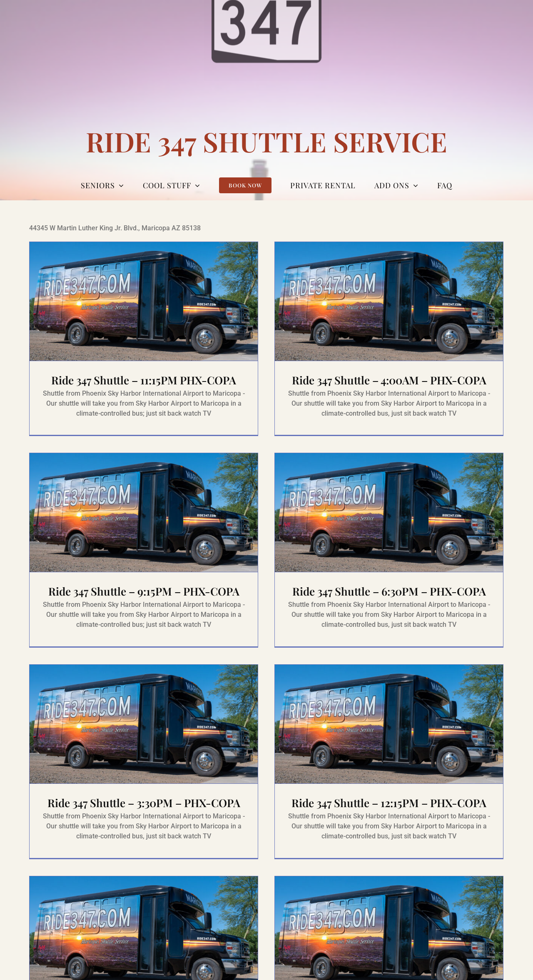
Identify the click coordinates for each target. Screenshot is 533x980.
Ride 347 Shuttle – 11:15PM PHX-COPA (144, 380)
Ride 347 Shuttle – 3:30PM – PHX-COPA (164, 775)
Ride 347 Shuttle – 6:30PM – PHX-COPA (358, 590)
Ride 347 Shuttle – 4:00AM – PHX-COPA (379, 380)
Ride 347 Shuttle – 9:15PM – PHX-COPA (185, 565)
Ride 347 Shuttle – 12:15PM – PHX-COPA (400, 775)
